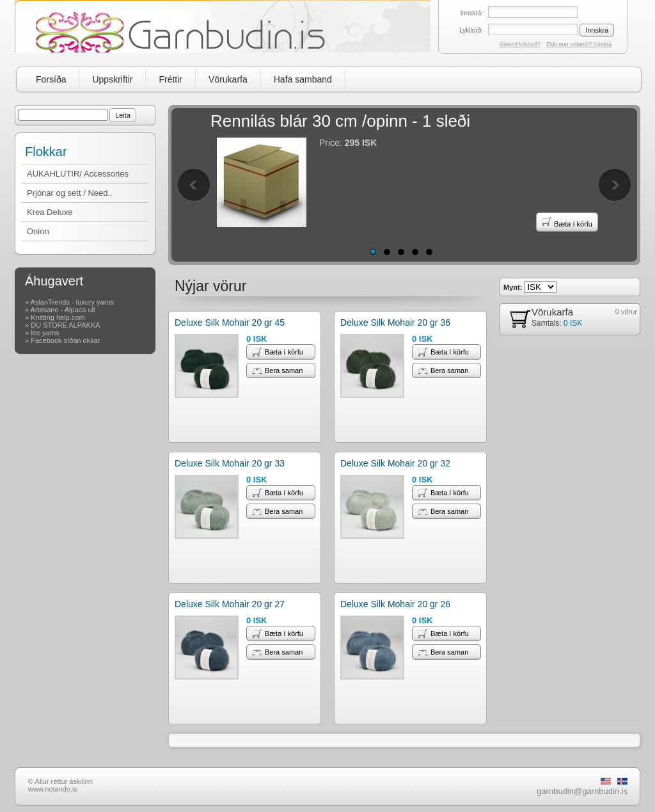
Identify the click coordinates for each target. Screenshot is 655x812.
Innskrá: (471, 13)
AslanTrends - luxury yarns (72, 302)
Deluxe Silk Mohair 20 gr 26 (395, 604)
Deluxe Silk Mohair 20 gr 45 (230, 322)
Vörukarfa (228, 79)
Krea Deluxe (50, 212)
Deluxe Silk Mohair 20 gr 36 (395, 322)
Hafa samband (303, 79)
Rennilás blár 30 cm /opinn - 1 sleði (340, 121)
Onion (38, 231)
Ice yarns (45, 333)
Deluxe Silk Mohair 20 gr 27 (230, 604)
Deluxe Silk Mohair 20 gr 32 (395, 463)
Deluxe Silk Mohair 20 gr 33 (230, 463)
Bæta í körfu (567, 222)
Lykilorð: (471, 30)
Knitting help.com (58, 317)
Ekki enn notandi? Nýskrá (579, 44)
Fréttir (170, 79)
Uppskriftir (112, 79)
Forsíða (51, 79)
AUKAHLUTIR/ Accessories (78, 174)
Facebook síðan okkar (65, 340)
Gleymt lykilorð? (520, 44)
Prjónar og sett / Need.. (70, 193)
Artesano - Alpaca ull (63, 310)
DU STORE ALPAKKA (65, 325)
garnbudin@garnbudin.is (582, 791)
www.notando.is (53, 789)
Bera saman (277, 370)
